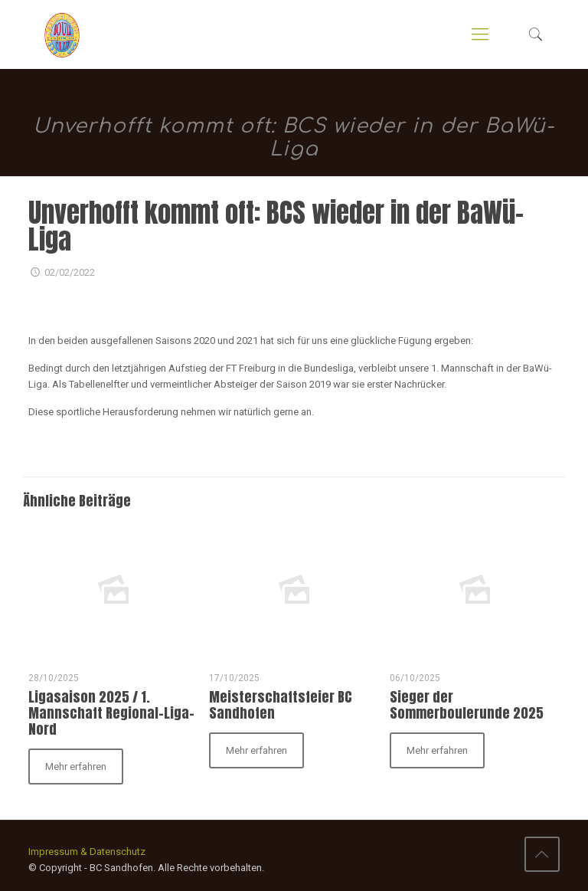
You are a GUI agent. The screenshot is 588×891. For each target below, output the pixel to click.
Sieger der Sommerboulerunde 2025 (467, 705)
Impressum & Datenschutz (87, 852)
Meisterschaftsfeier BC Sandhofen (281, 705)
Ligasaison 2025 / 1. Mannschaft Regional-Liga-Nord (111, 713)
